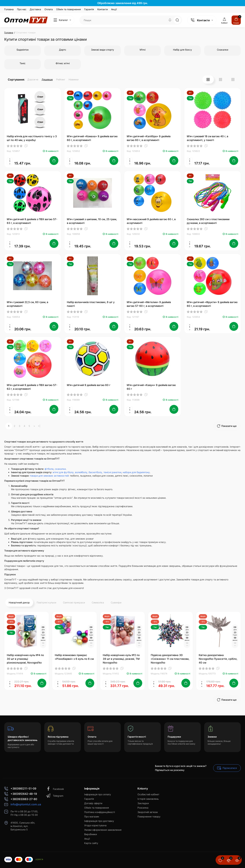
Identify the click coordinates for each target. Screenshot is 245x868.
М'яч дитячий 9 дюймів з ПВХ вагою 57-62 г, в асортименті (32, 387)
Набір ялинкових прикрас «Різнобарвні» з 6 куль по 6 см (74, 657)
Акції (114, 9)
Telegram (55, 796)
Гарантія (89, 9)
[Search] (170, 20)
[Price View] (233, 80)
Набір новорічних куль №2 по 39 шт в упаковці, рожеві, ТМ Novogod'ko (121, 659)
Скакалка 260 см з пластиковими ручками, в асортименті (208, 221)
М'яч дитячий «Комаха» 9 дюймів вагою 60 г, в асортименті (92, 138)
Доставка (35, 9)
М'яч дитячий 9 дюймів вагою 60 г (89, 385)
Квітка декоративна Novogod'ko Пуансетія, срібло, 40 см (218, 659)
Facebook (55, 789)
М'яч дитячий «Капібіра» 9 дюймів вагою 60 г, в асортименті (149, 138)
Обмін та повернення (68, 9)
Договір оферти (93, 803)
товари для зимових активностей (49, 476)
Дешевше (47, 79)
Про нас (22, 9)
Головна (9, 9)
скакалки (60, 469)
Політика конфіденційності (100, 812)
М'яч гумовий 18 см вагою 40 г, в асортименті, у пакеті (207, 138)
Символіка (98, 602)
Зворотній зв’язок (148, 812)
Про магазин (92, 816)
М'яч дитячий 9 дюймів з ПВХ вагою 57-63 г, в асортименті (32, 221)
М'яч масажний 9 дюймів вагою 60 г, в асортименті (151, 221)
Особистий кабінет (148, 794)
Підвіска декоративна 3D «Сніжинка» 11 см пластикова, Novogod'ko (170, 659)
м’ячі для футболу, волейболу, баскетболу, (78, 472)
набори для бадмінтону (136, 472)
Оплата (49, 9)
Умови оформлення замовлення (103, 830)
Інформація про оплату (98, 794)
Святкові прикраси (74, 602)
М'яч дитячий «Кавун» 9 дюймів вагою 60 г (151, 387)
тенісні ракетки (112, 472)
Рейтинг (61, 79)
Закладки (143, 803)
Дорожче (33, 79)
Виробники (91, 834)
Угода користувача (95, 825)
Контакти (103, 9)
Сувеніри (116, 602)
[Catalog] (62, 20)
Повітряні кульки (46, 602)
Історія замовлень (148, 799)
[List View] (220, 80)
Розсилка (143, 808)
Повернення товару (149, 816)
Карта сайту (91, 843)
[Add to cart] (54, 161)
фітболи (49, 469)
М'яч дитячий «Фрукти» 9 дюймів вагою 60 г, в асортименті (212, 304)
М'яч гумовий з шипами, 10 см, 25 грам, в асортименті (92, 221)
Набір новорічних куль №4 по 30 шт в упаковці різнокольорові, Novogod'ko (25, 659)
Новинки (73, 79)
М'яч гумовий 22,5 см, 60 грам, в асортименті (27, 304)
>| (39, 426)
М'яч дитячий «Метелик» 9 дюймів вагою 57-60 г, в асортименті (149, 304)
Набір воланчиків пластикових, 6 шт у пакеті (91, 304)
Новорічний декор (19, 602)
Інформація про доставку (99, 821)
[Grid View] (208, 80)
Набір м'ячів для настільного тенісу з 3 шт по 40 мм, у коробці (32, 138)
